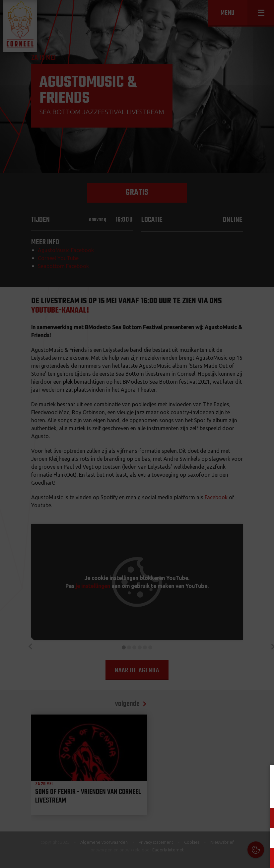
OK (264, 858)
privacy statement (240, 796)
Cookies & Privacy (194, 778)
